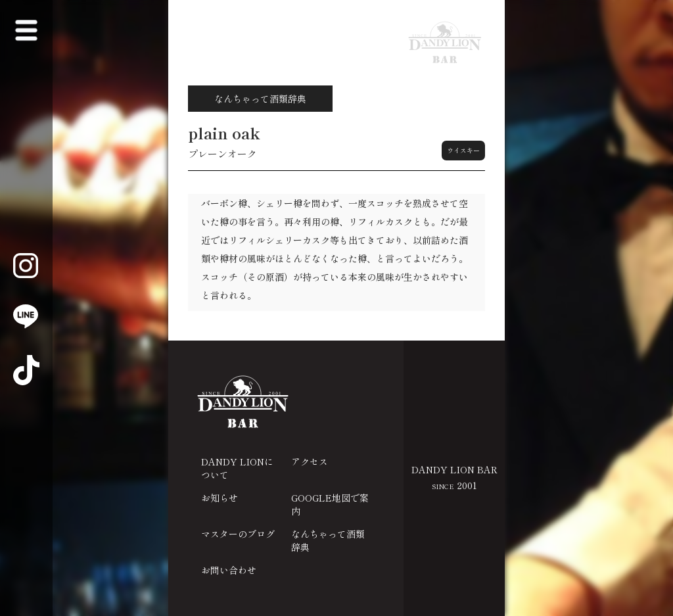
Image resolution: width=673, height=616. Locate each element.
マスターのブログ (238, 534)
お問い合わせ (229, 570)
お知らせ (220, 498)
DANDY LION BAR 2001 (454, 477)
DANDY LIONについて (237, 468)
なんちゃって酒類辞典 (328, 540)
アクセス (310, 462)
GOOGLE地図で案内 (330, 504)
